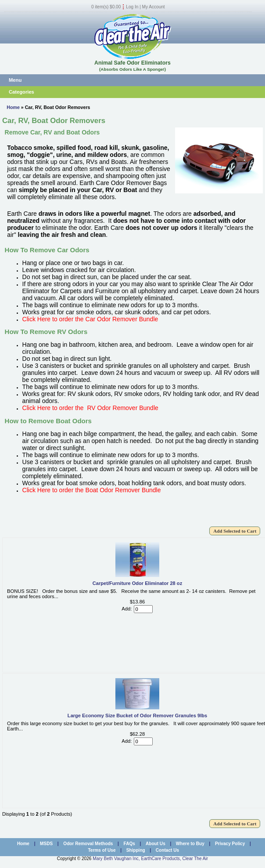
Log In (132, 7)
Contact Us (167, 850)
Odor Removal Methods (88, 844)
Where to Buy (190, 844)
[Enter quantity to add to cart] (143, 609)
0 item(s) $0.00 (106, 7)
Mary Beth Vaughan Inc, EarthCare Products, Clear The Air (150, 859)
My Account (154, 7)
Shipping (136, 850)
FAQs (129, 844)
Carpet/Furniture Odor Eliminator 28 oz (137, 583)
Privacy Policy (230, 844)
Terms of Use (102, 850)
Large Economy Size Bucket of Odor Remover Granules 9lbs (137, 715)
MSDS (46, 844)
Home (13, 107)
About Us (156, 844)
